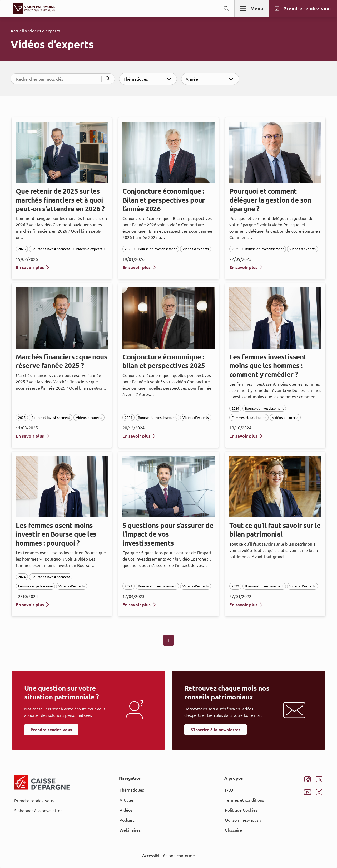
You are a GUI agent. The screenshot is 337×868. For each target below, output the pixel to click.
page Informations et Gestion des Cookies (179, 453)
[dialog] (168, 434)
